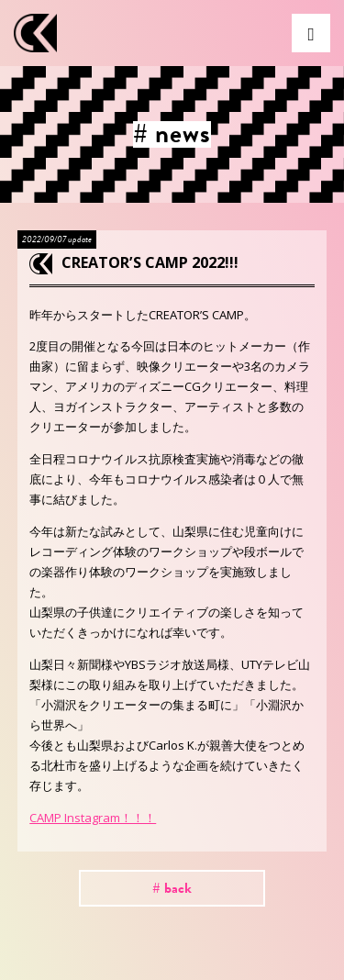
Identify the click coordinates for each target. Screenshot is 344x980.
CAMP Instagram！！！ (93, 818)
